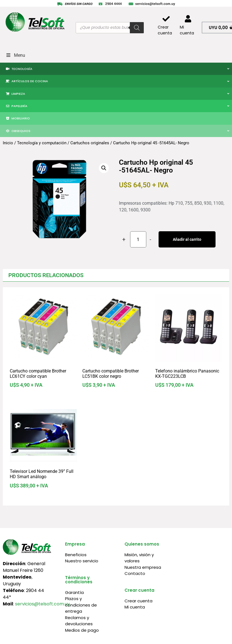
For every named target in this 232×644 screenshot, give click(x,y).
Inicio (8, 143)
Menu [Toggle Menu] (15, 55)
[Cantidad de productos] (138, 239)
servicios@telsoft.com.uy (42, 604)
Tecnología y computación (42, 143)
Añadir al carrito (187, 239)
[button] (104, 168)
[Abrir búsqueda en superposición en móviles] (110, 28)
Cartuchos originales (90, 143)
